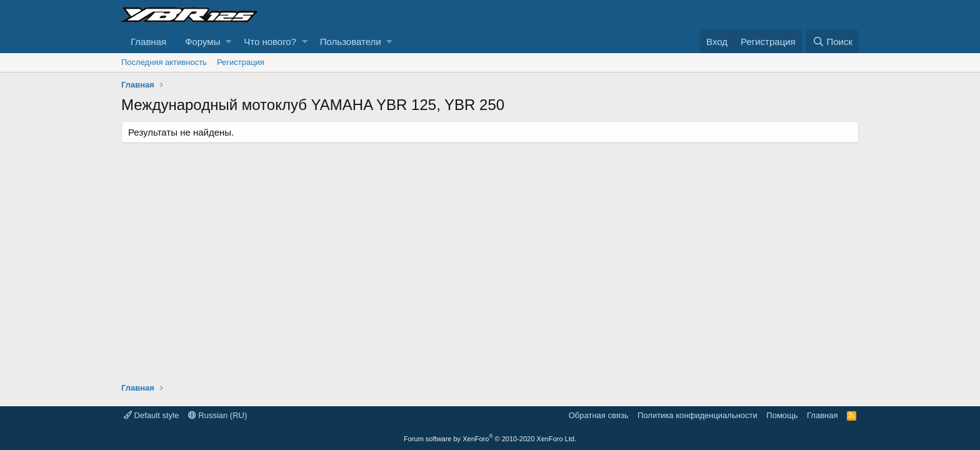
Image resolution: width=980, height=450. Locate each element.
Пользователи (351, 42)
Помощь (782, 415)
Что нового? (270, 42)
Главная (148, 42)
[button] (228, 42)
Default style (151, 415)
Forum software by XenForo (490, 439)
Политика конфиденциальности (697, 415)
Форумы (202, 42)
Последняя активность (164, 62)
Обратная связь (599, 415)
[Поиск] (832, 42)
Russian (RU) (218, 415)
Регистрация (241, 62)
